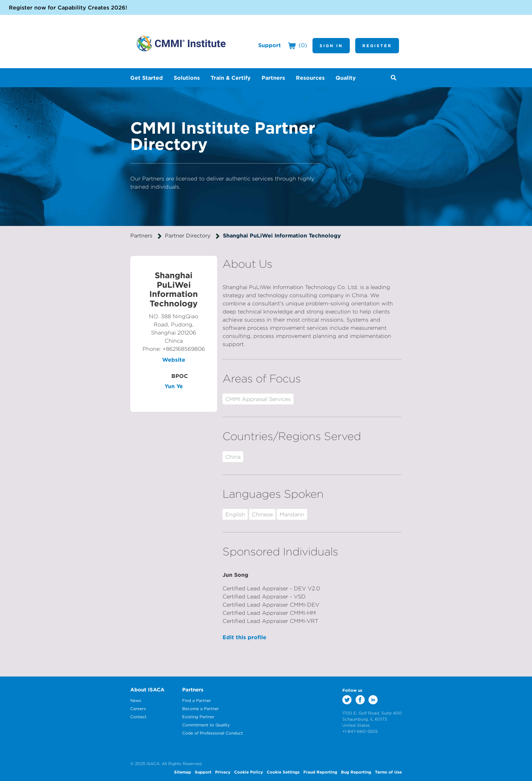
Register (377, 45)
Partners (141, 235)
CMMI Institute (181, 43)
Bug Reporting (356, 772)
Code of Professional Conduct (213, 733)
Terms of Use (388, 772)
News (136, 700)
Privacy (223, 772)
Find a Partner (197, 700)
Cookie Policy (249, 772)
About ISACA (147, 690)
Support (270, 45)
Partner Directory (188, 235)
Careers (138, 709)
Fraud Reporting (320, 772)
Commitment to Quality (206, 725)
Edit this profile (244, 637)
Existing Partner (198, 717)
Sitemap (183, 772)
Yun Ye (174, 386)
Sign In (331, 45)
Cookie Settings (283, 772)
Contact (138, 717)
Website (174, 360)
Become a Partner (201, 709)
